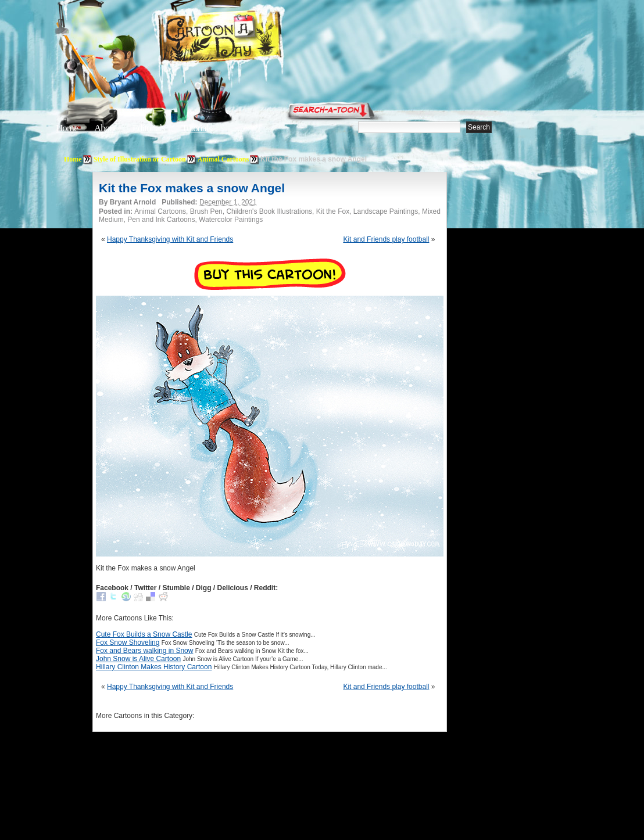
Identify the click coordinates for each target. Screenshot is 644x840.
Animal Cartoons (223, 159)
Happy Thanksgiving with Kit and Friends (170, 239)
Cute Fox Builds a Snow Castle (144, 634)
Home (67, 128)
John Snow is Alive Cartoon (138, 659)
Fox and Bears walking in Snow (144, 651)
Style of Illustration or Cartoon (140, 159)
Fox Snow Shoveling (128, 642)
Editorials (149, 128)
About (105, 128)
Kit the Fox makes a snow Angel (192, 188)
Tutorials (196, 128)
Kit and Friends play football (386, 239)
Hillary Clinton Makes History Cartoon (154, 667)
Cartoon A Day (249, 39)
